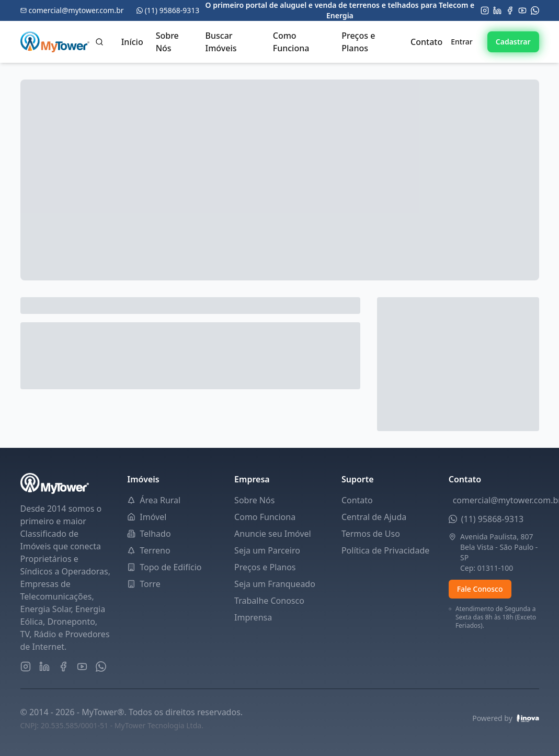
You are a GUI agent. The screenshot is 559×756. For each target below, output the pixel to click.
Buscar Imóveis (221, 42)
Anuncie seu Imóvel (273, 534)
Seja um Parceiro (267, 550)
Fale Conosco (480, 589)
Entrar (462, 42)
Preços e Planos (358, 42)
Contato (426, 42)
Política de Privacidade (385, 550)
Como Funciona (291, 42)
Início (132, 42)
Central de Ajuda (374, 517)
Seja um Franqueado (275, 584)
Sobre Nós (167, 42)
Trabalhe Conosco (269, 601)
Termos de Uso (371, 534)
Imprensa (253, 617)
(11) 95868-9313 (493, 519)
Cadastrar (513, 42)
